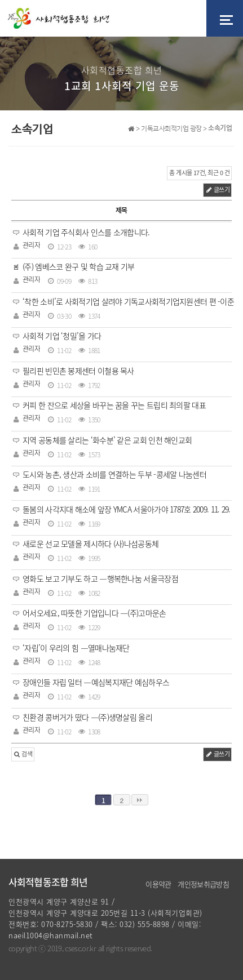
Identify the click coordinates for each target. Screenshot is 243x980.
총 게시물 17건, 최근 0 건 (199, 173)
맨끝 (140, 800)
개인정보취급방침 (203, 884)
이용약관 (158, 884)
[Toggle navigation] (225, 18)
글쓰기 (217, 190)
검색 (23, 754)
